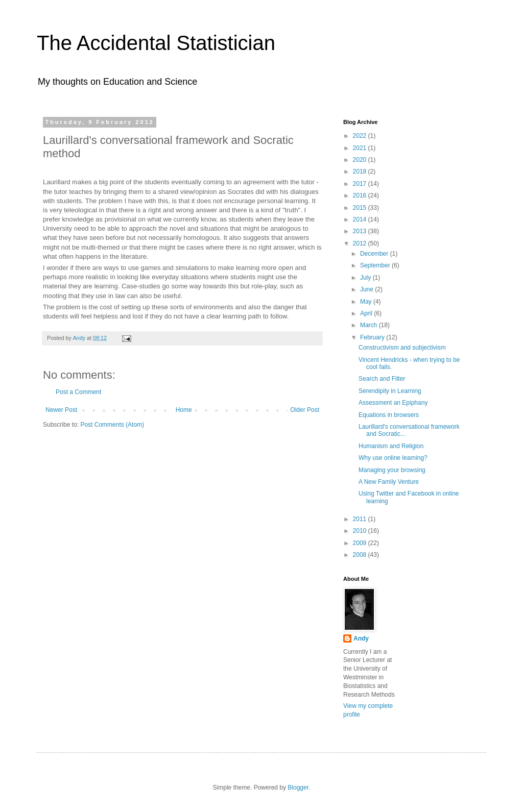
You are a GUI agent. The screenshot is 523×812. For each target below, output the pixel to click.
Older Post (305, 410)
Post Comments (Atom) (112, 425)
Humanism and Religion (391, 446)
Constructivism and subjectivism (402, 348)
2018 (361, 171)
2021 (361, 148)
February (373, 337)
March (370, 325)
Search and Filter (382, 379)
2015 (361, 208)
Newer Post (61, 410)
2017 (361, 184)
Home (184, 410)
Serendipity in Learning (390, 391)
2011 (361, 519)
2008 (361, 555)
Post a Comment (78, 392)
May (367, 302)
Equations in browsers (389, 415)
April (367, 313)
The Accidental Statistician (156, 43)
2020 (361, 160)
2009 (361, 543)
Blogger (298, 788)
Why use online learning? (393, 458)
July (366, 278)
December (375, 254)
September (376, 265)
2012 (361, 243)
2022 (361, 136)
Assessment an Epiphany (393, 403)
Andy (361, 638)
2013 (361, 231)
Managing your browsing (392, 470)
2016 (361, 195)
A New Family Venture (389, 482)
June (367, 289)
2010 (361, 531)
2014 (361, 219)
